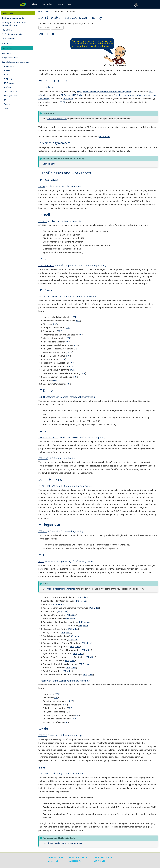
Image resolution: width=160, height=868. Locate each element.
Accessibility (75, 861)
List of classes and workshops (16, 62)
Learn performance (78, 857)
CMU (6, 75)
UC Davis (8, 79)
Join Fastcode (9, 39)
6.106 (41, 561)
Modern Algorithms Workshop (61, 589)
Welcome (6, 53)
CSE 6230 (43, 458)
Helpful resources (10, 58)
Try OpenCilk (8, 30)
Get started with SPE (57, 119)
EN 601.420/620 (47, 486)
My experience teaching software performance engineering (105, 92)
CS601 (42, 397)
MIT (6, 100)
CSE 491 (43, 531)
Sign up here (49, 164)
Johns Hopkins (11, 91)
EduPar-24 (68, 99)
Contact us (7, 43)
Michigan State (11, 96)
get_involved (57, 28)
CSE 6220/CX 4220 (48, 437)
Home (40, 12)
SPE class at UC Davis (71, 95)
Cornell (7, 70)
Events (70, 4)
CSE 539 (43, 735)
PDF (74, 317)
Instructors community (13, 18)
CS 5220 (43, 221)
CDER (62, 102)
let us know (104, 137)
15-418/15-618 (46, 265)
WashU (7, 104)
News (60, 4)
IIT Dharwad (9, 83)
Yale (6, 108)
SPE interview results (12, 34)
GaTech (7, 87)
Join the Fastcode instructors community (62, 843)
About (35, 4)
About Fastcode (55, 857)
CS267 (42, 186)
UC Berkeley (9, 66)
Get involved (47, 4)
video (85, 597)
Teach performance (103, 857)
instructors (44, 28)
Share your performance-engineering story (14, 24)
